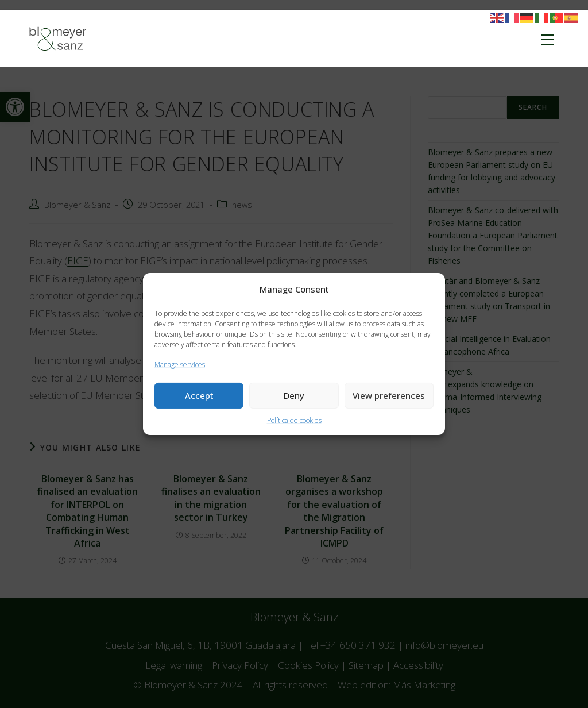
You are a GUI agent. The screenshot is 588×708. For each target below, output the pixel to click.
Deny (294, 395)
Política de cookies (294, 420)
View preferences (389, 395)
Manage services (180, 365)
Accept (199, 395)
